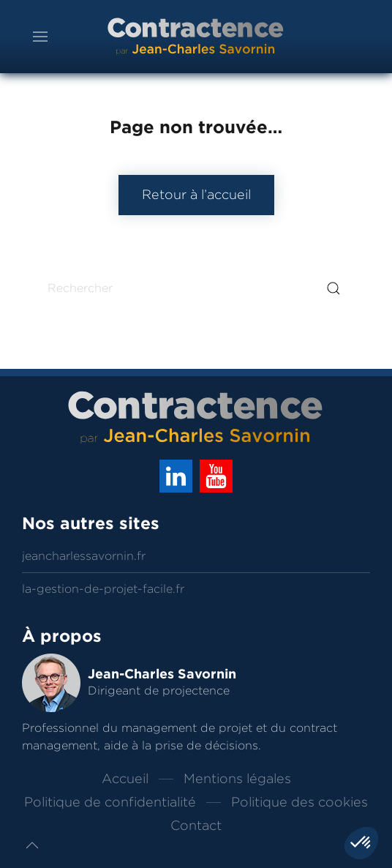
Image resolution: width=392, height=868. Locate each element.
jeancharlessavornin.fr (84, 556)
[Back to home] (196, 37)
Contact (196, 826)
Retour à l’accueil (196, 195)
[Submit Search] (333, 288)
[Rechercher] (196, 288)
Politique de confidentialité (110, 802)
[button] (40, 37)
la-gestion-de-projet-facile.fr (103, 589)
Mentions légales (237, 779)
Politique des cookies (299, 802)
